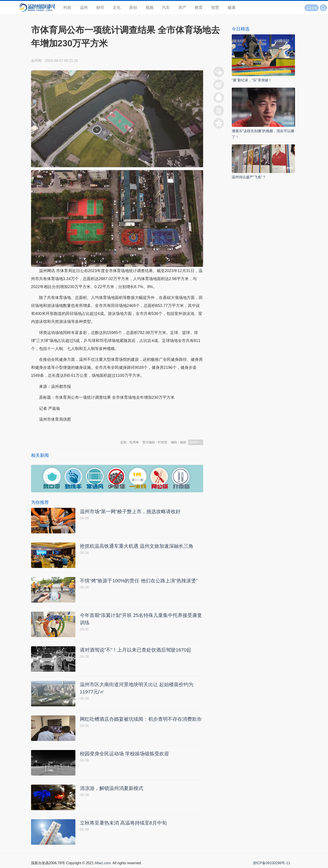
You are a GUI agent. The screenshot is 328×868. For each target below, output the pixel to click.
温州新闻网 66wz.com (71, 430)
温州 (84, 8)
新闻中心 (196, 442)
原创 (133, 8)
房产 (182, 8)
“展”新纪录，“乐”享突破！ (252, 80)
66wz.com (103, 863)
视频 (149, 8)
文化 (117, 8)
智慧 (215, 8)
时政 (67, 8)
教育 (199, 8)
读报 (312, 8)
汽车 (166, 8)
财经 (100, 8)
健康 (232, 8)
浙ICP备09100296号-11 (272, 863)
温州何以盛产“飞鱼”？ (249, 177)
